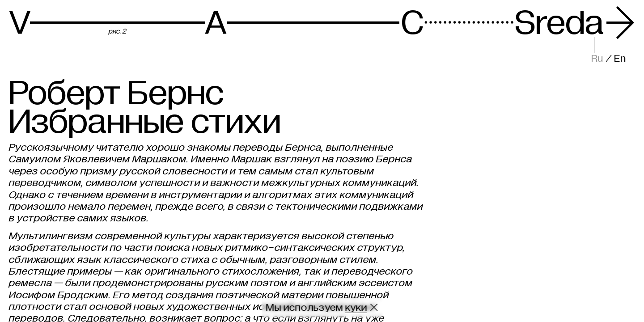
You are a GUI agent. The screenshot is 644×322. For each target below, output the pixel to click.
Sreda (575, 23)
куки (356, 307)
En (620, 58)
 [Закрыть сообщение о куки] (374, 307)
